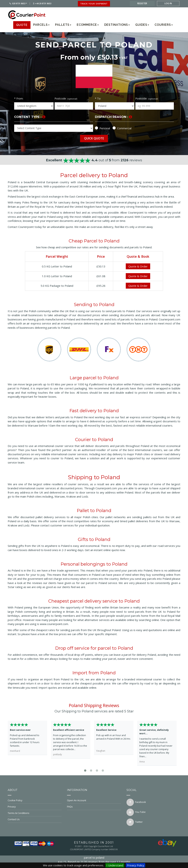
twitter (135, 822)
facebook (136, 802)
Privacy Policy (135, 865)
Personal (105, 128)
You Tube (136, 812)
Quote (22, 25)
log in (168, 3)
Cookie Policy (35, 800)
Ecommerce (88, 25)
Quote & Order (138, 266)
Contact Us (35, 819)
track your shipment (94, 4)
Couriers (164, 25)
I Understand (115, 865)
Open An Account (94, 800)
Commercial (124, 128)
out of (94, 160)
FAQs (94, 807)
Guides (142, 25)
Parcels (41, 25)
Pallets (63, 25)
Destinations (117, 25)
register (142, 3)
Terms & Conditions (35, 813)
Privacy (35, 807)
